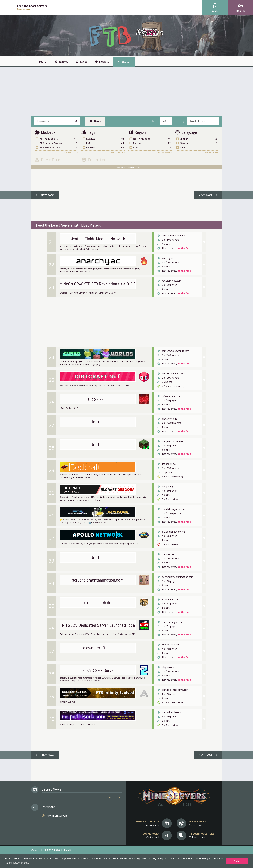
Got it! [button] (237, 861)
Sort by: (180, 121)
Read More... (115, 797)
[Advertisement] (126, 91)
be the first (184, 248)
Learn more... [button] (21, 863)
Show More (71, 152)
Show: (154, 121)
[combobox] (166, 121)
